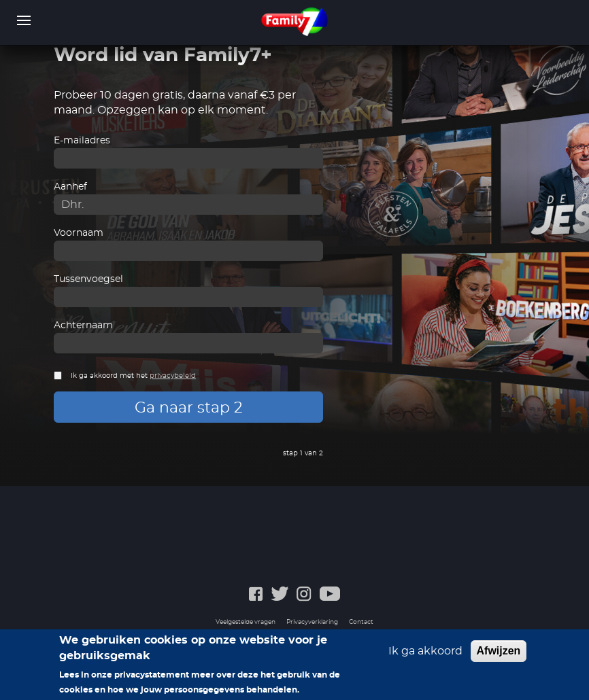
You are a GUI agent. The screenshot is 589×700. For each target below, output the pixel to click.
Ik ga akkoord (425, 654)
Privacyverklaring (312, 622)
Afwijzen (499, 654)
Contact (361, 622)
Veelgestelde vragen (246, 622)
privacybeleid (173, 376)
